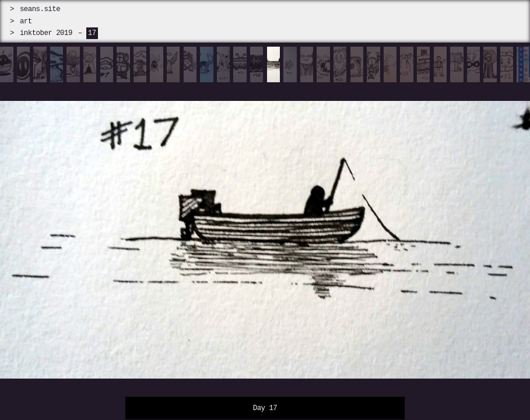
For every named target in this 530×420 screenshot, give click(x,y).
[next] (464, 233)
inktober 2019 (46, 33)
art (26, 21)
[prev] (66, 233)
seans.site (40, 9)
